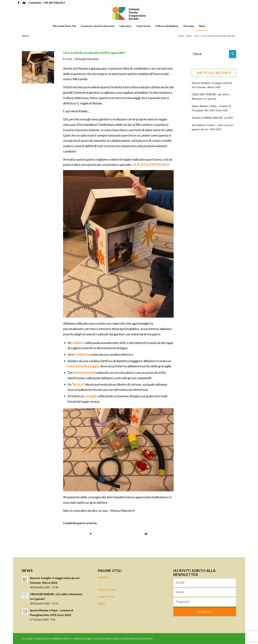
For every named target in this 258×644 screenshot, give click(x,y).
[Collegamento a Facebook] (19, 3)
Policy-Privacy (107, 590)
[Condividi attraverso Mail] (146, 534)
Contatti (103, 577)
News (25, 36)
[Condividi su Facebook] (91, 534)
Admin (101, 603)
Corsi (69, 59)
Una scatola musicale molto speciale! (94, 52)
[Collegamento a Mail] (24, 3)
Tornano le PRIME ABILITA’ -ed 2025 (212, 118)
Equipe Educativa (89, 59)
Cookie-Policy (106, 596)
